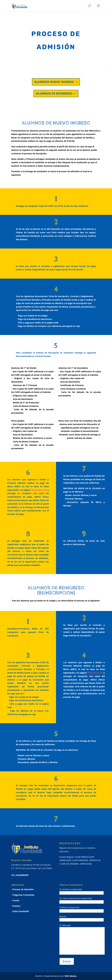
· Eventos (16, 906)
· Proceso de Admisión (22, 889)
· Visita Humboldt (20, 911)
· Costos (15, 900)
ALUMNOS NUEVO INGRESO (54, 82)
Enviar (67, 961)
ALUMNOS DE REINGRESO (54, 93)
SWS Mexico (71, 976)
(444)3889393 (22, 875)
